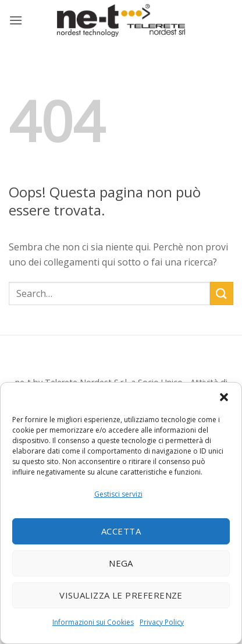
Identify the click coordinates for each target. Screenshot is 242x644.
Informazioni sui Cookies (93, 622)
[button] (224, 397)
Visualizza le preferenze (121, 595)
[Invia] (222, 293)
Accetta (121, 531)
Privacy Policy (162, 622)
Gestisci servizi (118, 494)
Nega (121, 563)
